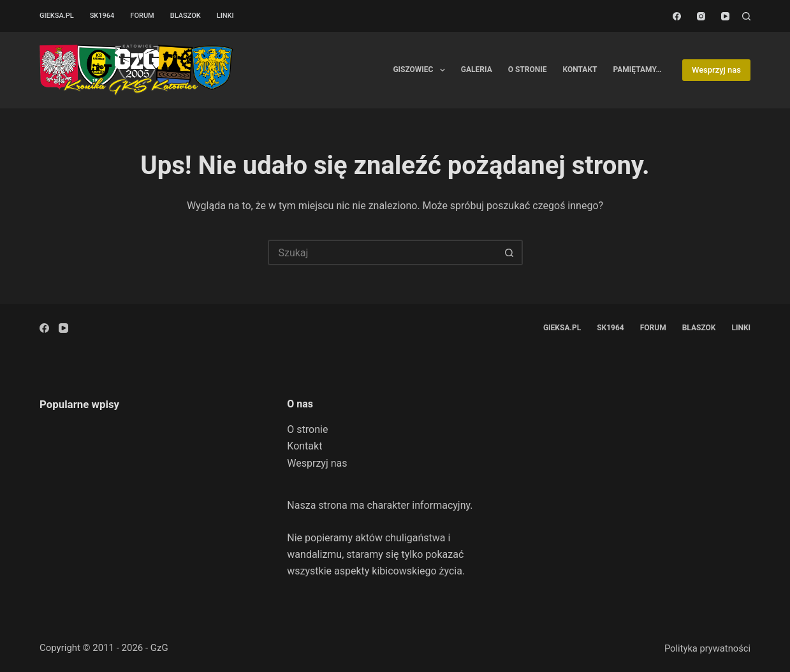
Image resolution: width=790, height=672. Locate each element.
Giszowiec (421, 70)
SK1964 (102, 16)
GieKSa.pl (57, 16)
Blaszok (186, 16)
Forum (142, 16)
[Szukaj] (746, 16)
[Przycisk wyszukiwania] (510, 252)
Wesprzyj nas (716, 70)
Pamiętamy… (637, 69)
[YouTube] (725, 16)
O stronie (528, 69)
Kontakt (580, 69)
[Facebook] (677, 16)
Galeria (477, 69)
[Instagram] (701, 16)
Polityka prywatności (707, 648)
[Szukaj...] (383, 252)
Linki (225, 16)
